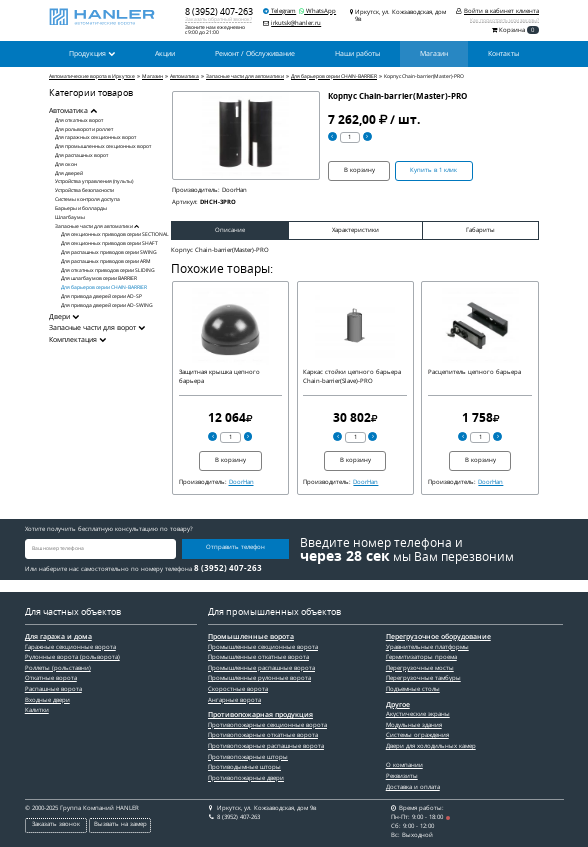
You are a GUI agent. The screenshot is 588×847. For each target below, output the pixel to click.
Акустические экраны (418, 714)
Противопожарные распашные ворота (266, 746)
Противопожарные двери (246, 778)
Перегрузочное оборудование (438, 637)
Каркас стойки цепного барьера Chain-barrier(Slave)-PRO (352, 376)
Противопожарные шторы (248, 757)
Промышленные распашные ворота (261, 668)
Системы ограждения (417, 735)
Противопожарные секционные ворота (267, 725)
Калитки (37, 710)
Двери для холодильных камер (431, 746)
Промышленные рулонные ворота (259, 678)
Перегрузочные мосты (420, 668)
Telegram (279, 11)
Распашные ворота (53, 689)
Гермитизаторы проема (421, 657)
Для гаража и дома (58, 637)
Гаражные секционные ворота (70, 647)
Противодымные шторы (244, 767)
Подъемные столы (413, 689)
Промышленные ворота (251, 637)
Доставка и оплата (413, 787)
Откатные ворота (51, 678)
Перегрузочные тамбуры (423, 678)
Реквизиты (402, 776)
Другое (398, 705)
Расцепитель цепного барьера (474, 372)
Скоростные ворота (238, 689)
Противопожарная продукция (260, 715)
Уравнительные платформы (427, 647)
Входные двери (47, 700)
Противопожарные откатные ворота (263, 735)
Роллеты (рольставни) (58, 668)
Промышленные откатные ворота (258, 657)
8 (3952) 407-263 (219, 11)
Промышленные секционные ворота (263, 647)
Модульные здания (414, 725)
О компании (404, 765)
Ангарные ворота (234, 700)
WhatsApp (317, 11)
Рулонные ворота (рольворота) (72, 657)
